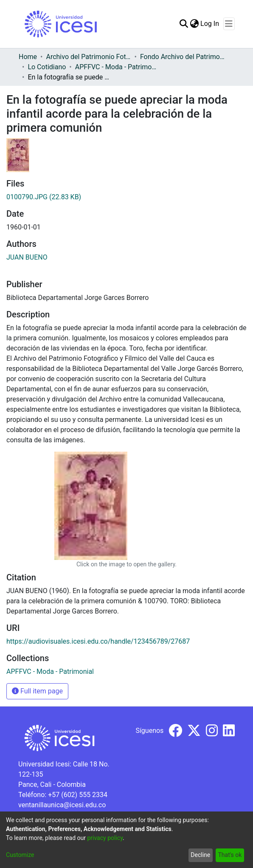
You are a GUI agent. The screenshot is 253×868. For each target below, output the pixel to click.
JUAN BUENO (27, 257)
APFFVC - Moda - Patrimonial (118, 67)
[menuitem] (194, 24)
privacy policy (105, 838)
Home (28, 57)
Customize (20, 855)
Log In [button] (210, 24)
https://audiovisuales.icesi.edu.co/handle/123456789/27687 (98, 641)
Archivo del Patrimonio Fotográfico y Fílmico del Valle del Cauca (88, 57)
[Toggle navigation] (229, 24)
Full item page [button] (37, 691)
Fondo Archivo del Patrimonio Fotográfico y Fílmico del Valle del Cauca (183, 57)
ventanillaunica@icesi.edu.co (62, 805)
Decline (200, 855)
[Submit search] (184, 24)
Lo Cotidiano (47, 67)
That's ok (230, 855)
